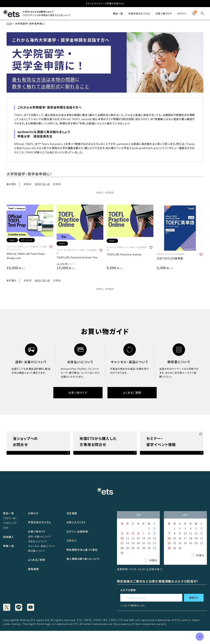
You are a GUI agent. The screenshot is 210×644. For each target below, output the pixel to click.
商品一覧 (118, 13)
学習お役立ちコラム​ (139, 13)
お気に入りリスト (76, 522)
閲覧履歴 (33, 569)
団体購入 (9, 537)
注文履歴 (72, 513)
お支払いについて (38, 541)
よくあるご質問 (132, 393)
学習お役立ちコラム (40, 522)
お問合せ (72, 540)
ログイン (182, 13)
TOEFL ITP (10, 523)
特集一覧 (9, 546)
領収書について (37, 551)
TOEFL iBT (10, 518)
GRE (6, 528)
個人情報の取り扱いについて (83, 559)
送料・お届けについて (40, 536)
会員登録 (83, 531)
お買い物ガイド (164, 13)
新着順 (28, 184)
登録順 (57, 184)
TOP (9, 24)
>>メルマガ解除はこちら (133, 605)
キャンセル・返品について (42, 546)
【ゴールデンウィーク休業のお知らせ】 (105, 3)
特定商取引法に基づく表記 (82, 550)
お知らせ (33, 513)
